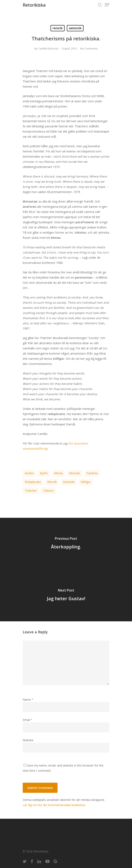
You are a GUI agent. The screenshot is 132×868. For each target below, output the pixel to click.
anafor (29, 473)
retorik (58, 28)
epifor (44, 473)
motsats (75, 473)
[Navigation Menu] (107, 5)
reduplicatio (33, 482)
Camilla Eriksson (48, 48)
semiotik (75, 28)
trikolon (48, 491)
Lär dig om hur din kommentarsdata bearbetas (54, 805)
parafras (92, 473)
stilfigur (86, 482)
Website (28, 740)
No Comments (89, 48)
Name (28, 700)
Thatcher (31, 491)
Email (28, 720)
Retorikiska (34, 5)
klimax (58, 473)
